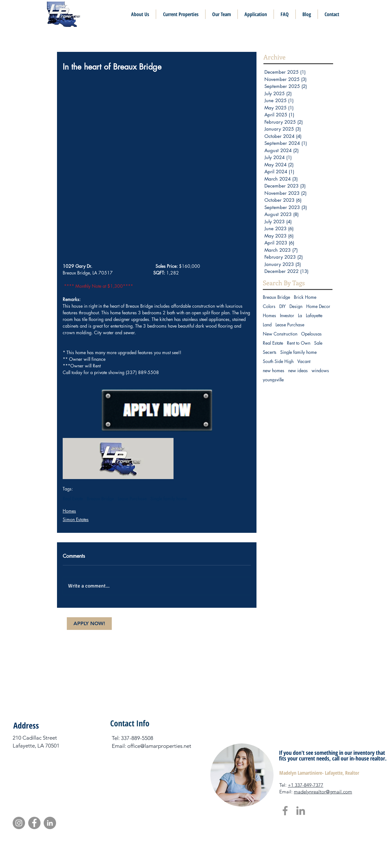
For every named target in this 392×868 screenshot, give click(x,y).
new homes (274, 370)
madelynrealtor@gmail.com (323, 792)
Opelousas (311, 334)
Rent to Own (299, 343)
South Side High (278, 361)
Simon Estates (76, 519)
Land (267, 325)
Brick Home (305, 297)
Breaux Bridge (100, 499)
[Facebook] (285, 811)
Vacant (304, 361)
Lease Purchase (132, 499)
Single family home (169, 499)
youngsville (273, 380)
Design (296, 306)
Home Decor (318, 306)
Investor (287, 315)
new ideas (298, 370)
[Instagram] (19, 823)
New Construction (280, 334)
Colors (269, 306)
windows (320, 370)
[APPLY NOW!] (89, 624)
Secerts (270, 352)
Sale (318, 343)
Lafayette (314, 315)
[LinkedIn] (301, 811)
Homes (69, 511)
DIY (282, 306)
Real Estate (73, 499)
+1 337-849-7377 (306, 785)
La (300, 315)
